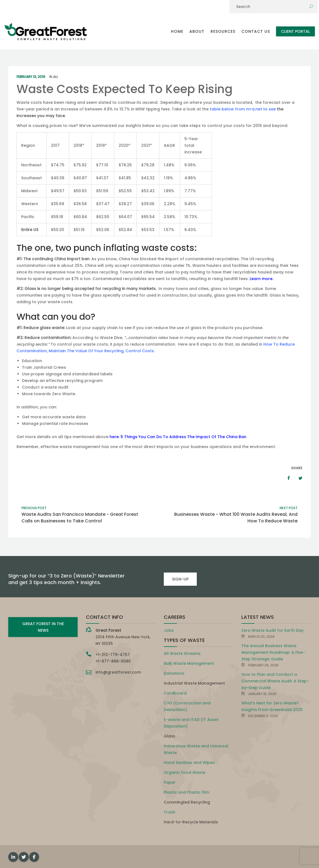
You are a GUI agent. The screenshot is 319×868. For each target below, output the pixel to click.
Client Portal (295, 31)
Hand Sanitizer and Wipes (189, 763)
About (197, 31)
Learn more (261, 279)
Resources (223, 31)
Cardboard (175, 693)
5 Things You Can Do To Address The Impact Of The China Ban (183, 437)
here (114, 437)
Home (177, 31)
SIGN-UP (180, 579)
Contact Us (256, 31)
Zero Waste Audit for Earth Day (272, 630)
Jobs (169, 630)
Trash (170, 812)
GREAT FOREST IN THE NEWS (43, 627)
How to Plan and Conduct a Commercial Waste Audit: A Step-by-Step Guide (275, 681)
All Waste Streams (182, 653)
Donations (174, 673)
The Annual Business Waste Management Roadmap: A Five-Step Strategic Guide (273, 652)
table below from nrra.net (235, 109)
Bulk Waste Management (189, 663)
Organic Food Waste (185, 772)
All (56, 77)
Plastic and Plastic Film (186, 792)
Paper (170, 782)
